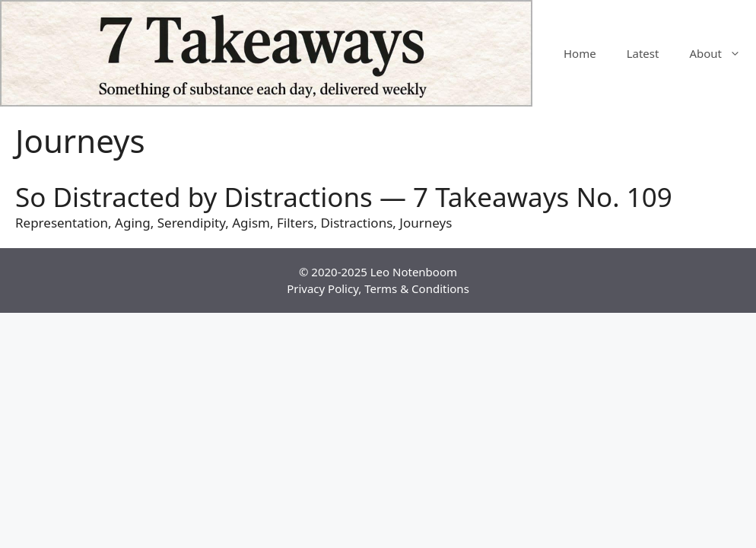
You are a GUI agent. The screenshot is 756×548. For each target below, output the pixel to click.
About (723, 53)
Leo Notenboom (414, 272)
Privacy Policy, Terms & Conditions (378, 288)
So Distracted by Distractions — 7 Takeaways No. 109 (344, 197)
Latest (643, 53)
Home (580, 53)
